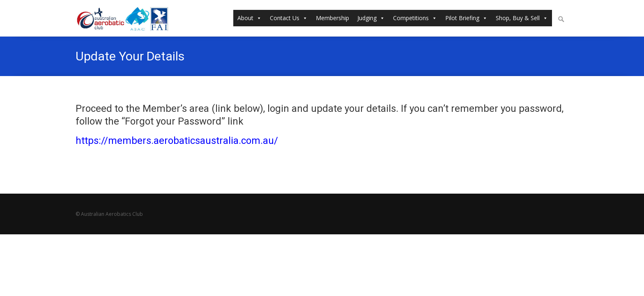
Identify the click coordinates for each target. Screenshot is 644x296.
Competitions (415, 18)
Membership (332, 18)
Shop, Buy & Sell (522, 18)
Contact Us (289, 18)
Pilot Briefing (466, 18)
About (250, 18)
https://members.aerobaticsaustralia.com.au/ (177, 141)
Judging (371, 18)
